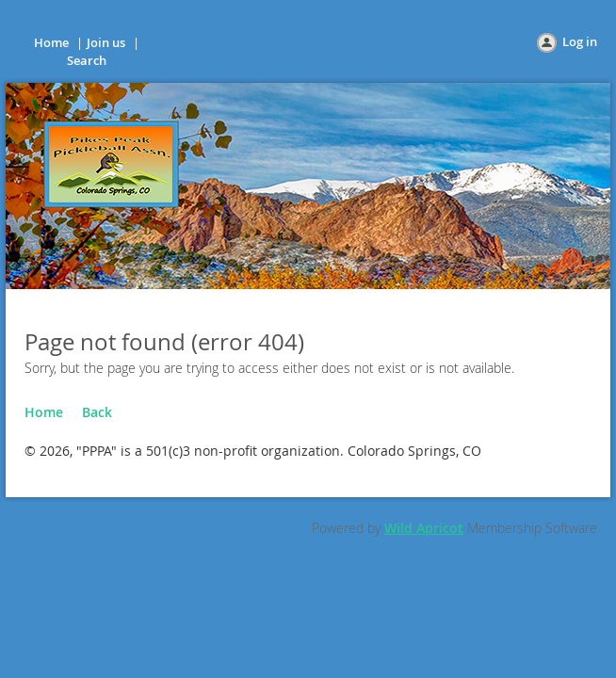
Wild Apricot (424, 528)
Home (51, 42)
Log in (580, 41)
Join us (106, 42)
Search (87, 60)
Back (97, 412)
